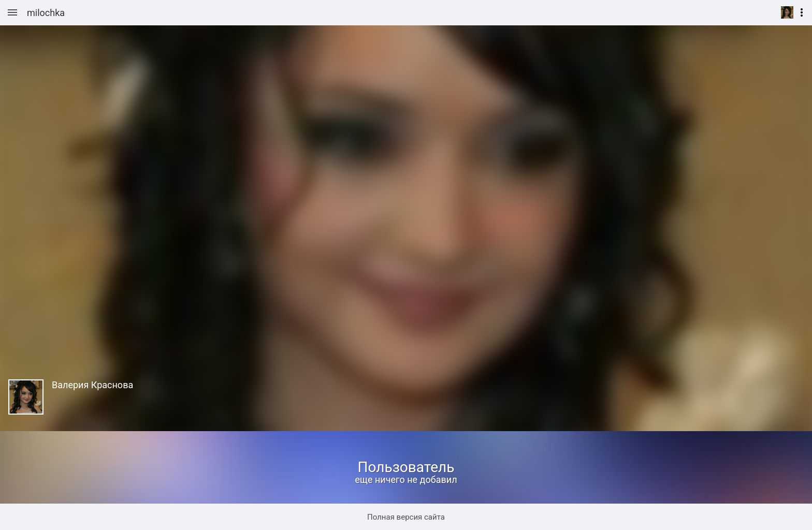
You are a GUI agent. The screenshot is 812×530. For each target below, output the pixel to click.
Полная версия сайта (406, 517)
